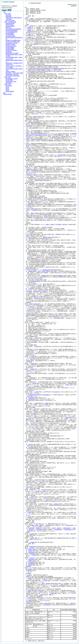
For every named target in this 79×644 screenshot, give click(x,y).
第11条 (65, 224)
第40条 (30, 569)
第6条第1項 (46, 270)
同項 (30, 128)
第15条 (31, 530)
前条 (28, 354)
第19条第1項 (40, 530)
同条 (35, 386)
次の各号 (57, 392)
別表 (72, 534)
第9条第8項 (58, 530)
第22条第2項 (31, 564)
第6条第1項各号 (45, 276)
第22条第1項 (31, 552)
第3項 (54, 137)
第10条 (48, 525)
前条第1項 (56, 504)
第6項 (33, 148)
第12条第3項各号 (62, 155)
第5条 (34, 117)
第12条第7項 (31, 559)
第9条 (59, 224)
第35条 (30, 565)
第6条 (39, 117)
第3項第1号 (37, 298)
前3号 (30, 439)
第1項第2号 (29, 291)
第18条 (30, 551)
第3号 (45, 528)
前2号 (30, 280)
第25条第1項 (31, 399)
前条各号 (30, 444)
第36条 (28, 603)
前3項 (60, 134)
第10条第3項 (68, 530)
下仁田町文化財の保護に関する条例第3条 (46, 68)
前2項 (32, 425)
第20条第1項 (31, 562)
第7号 (39, 271)
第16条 (28, 361)
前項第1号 (45, 291)
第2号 (52, 291)
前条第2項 (29, 169)
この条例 (31, 19)
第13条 (67, 385)
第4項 (58, 528)
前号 (29, 240)
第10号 (48, 271)
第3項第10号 (36, 291)
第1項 (45, 199)
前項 (37, 53)
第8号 (43, 271)
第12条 (52, 583)
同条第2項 (61, 276)
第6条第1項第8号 (36, 281)
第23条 (34, 383)
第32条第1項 (32, 554)
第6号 (54, 528)
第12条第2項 (31, 528)
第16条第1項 (31, 395)
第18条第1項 (31, 398)
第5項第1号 (67, 528)
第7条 (41, 180)
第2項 (32, 131)
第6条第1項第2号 (32, 271)
